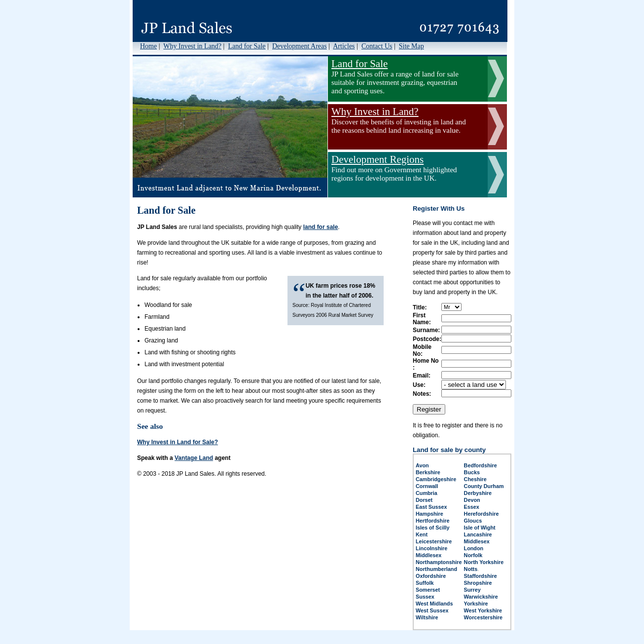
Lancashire (478, 534)
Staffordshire (481, 576)
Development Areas (300, 46)
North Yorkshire (484, 562)
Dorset (424, 500)
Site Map (411, 46)
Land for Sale (247, 46)
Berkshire (428, 472)
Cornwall (427, 486)
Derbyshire (478, 493)
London (474, 548)
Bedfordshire (481, 465)
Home (148, 46)
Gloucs (473, 521)
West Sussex (432, 610)
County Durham (484, 486)
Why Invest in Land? (192, 46)
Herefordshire (482, 514)
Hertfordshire (432, 521)
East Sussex (431, 507)
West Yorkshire (483, 610)
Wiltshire (427, 617)
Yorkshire (476, 604)
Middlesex (477, 541)
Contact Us (377, 46)
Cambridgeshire (436, 479)
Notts (471, 569)
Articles (344, 46)
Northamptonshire (439, 562)
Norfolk (473, 555)
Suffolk (425, 583)
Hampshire (429, 514)
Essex (472, 507)
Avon (422, 465)
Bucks (472, 472)
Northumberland (436, 569)
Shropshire (478, 583)
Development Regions (377, 159)
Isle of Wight (480, 528)
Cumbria (427, 493)
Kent (422, 534)
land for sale (321, 227)
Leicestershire (434, 541)
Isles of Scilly (432, 528)
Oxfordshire (431, 576)
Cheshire (475, 479)
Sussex (425, 597)
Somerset (428, 590)
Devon (472, 500)
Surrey (472, 590)
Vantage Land (194, 458)
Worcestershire (483, 617)
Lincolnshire (431, 548)
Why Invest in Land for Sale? (178, 442)
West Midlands (434, 604)
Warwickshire (481, 597)
